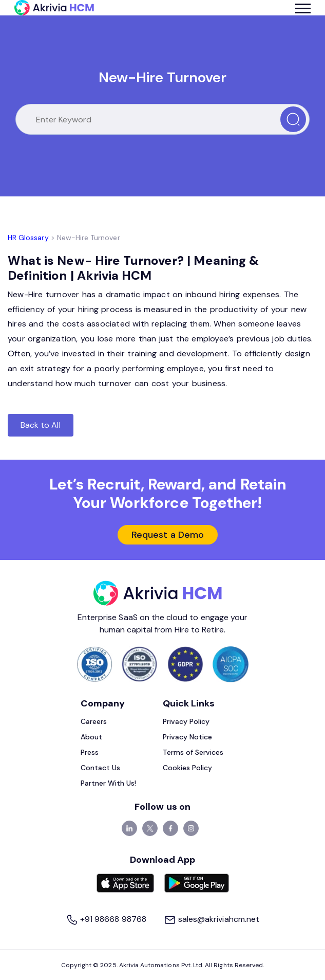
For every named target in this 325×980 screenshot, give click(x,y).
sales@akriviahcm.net (212, 919)
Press (90, 752)
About (91, 737)
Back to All (41, 425)
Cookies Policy (188, 768)
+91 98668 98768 (107, 919)
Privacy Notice (188, 737)
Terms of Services (193, 752)
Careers (94, 721)
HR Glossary (28, 238)
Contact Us (101, 768)
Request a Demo (168, 535)
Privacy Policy (186, 721)
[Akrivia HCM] (54, 8)
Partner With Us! (109, 783)
